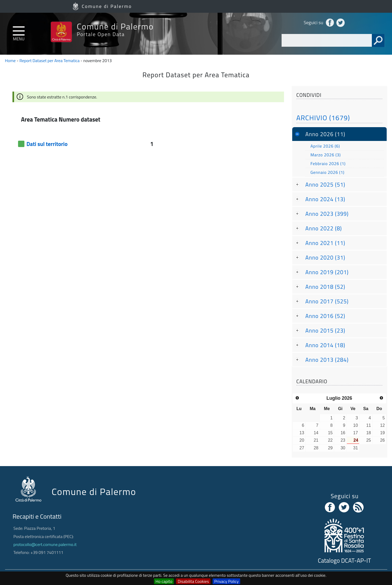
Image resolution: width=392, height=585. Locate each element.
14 (316, 433)
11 (369, 425)
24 (356, 440)
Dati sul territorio (47, 144)
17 (356, 433)
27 (302, 448)
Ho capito (164, 581)
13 (302, 433)
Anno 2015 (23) (325, 330)
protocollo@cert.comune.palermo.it (45, 544)
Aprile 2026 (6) (325, 146)
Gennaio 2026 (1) (328, 172)
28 (316, 448)
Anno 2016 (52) (325, 316)
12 (382, 425)
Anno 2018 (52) (325, 287)
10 (356, 425)
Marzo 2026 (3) (326, 155)
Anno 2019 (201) (327, 272)
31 (356, 448)
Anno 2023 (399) (327, 214)
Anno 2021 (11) (325, 243)
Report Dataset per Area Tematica (49, 61)
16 (343, 433)
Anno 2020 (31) (325, 257)
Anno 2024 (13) (325, 199)
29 (330, 448)
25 (369, 440)
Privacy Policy (226, 581)
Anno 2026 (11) (325, 134)
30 (343, 448)
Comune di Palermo (107, 6)
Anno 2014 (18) (325, 345)
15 (330, 433)
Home (10, 61)
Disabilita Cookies (193, 581)
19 (382, 433)
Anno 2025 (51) (325, 184)
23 (343, 440)
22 (330, 440)
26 (382, 440)
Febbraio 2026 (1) (328, 164)
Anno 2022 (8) (324, 228)
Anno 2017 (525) (327, 301)
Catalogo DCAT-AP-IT (344, 561)
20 (302, 440)
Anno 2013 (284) (327, 360)
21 (316, 440)
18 (369, 433)
